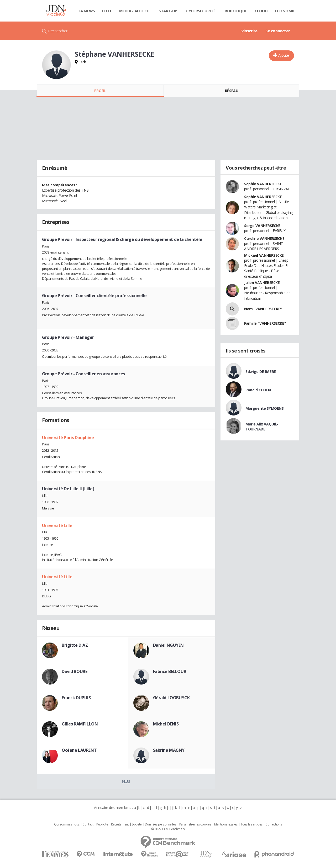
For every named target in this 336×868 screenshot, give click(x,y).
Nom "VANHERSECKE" (263, 309)
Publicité (102, 824)
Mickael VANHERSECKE (264, 255)
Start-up (168, 11)
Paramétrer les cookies (195, 824)
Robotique (236, 11)
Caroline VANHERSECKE (264, 238)
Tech (106, 11)
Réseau (232, 91)
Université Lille (57, 525)
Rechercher (58, 31)
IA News (87, 11)
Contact (88, 824)
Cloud (261, 11)
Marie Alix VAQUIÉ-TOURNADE (262, 427)
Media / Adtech (134, 11)
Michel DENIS (166, 724)
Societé (137, 824)
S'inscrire (249, 31)
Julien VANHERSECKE (262, 283)
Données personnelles (161, 824)
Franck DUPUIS (76, 698)
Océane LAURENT (79, 750)
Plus (126, 781)
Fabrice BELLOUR (170, 671)
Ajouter (284, 55)
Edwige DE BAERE (261, 372)
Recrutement (120, 824)
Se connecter (278, 31)
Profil (100, 91)
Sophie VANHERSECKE (263, 184)
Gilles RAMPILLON (80, 724)
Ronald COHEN (258, 390)
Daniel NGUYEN (169, 645)
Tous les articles (251, 824)
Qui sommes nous (67, 824)
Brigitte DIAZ (75, 645)
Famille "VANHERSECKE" (265, 323)
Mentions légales (226, 824)
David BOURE (74, 671)
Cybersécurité (201, 11)
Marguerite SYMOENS (264, 408)
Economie (285, 11)
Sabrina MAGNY (169, 750)
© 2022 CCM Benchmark (168, 829)
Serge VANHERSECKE (262, 226)
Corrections (274, 824)
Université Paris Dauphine (68, 438)
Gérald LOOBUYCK (171, 698)
